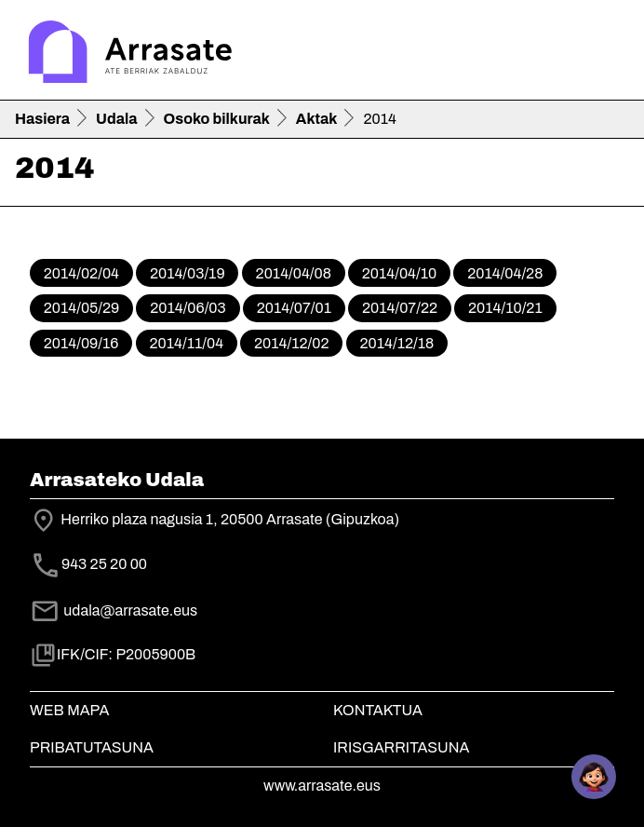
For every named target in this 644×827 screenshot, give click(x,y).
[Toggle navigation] (603, 54)
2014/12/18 (396, 343)
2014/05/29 (81, 308)
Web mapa (69, 710)
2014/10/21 (505, 308)
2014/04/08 (294, 273)
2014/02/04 (81, 273)
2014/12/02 (292, 343)
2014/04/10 (399, 273)
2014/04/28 (505, 273)
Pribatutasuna (92, 747)
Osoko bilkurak (217, 119)
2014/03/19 (188, 273)
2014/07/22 (400, 308)
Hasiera (42, 119)
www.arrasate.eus (322, 786)
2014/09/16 (81, 343)
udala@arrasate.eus (114, 610)
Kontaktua (378, 710)
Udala (117, 119)
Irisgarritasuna (402, 747)
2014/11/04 (186, 343)
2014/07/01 (294, 308)
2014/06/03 (188, 308)
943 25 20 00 (104, 564)
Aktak (317, 119)
